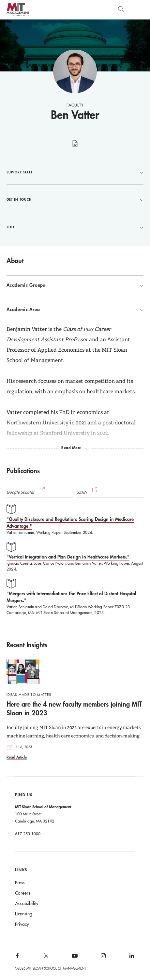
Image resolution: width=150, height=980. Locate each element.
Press (20, 883)
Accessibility (27, 903)
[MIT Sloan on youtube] (74, 959)
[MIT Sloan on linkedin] (131, 958)
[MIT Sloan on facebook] (18, 958)
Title (75, 227)
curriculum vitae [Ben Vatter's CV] (75, 147)
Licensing (24, 914)
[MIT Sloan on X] (46, 958)
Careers (22, 893)
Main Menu (140, 10)
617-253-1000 (28, 834)
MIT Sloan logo (18, 16)
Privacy (22, 924)
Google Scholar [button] (26, 492)
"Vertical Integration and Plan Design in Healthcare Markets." (68, 557)
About (15, 260)
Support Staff (75, 172)
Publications (23, 471)
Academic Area (75, 309)
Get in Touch (75, 199)
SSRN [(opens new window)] (88, 492)
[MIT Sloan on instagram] (103, 958)
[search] (121, 10)
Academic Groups (75, 285)
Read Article (17, 757)
